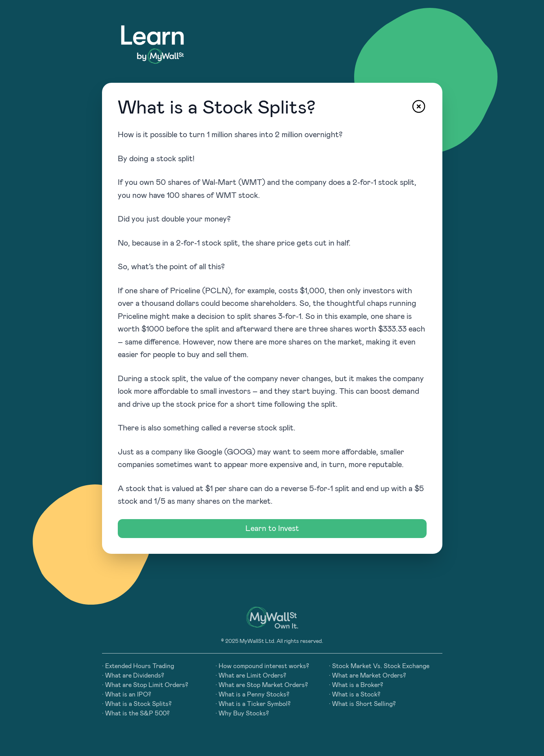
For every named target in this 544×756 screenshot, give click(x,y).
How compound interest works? (264, 666)
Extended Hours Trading (140, 666)
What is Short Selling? (364, 704)
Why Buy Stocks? (244, 713)
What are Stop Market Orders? (263, 685)
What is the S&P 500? (137, 713)
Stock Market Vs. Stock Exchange (381, 666)
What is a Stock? (356, 695)
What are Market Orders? (369, 676)
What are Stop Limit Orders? (147, 685)
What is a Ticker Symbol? (255, 704)
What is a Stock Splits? (138, 704)
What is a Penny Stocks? (254, 695)
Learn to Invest (272, 529)
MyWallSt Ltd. (257, 641)
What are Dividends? (135, 676)
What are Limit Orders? (253, 676)
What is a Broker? (358, 685)
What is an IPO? (128, 695)
